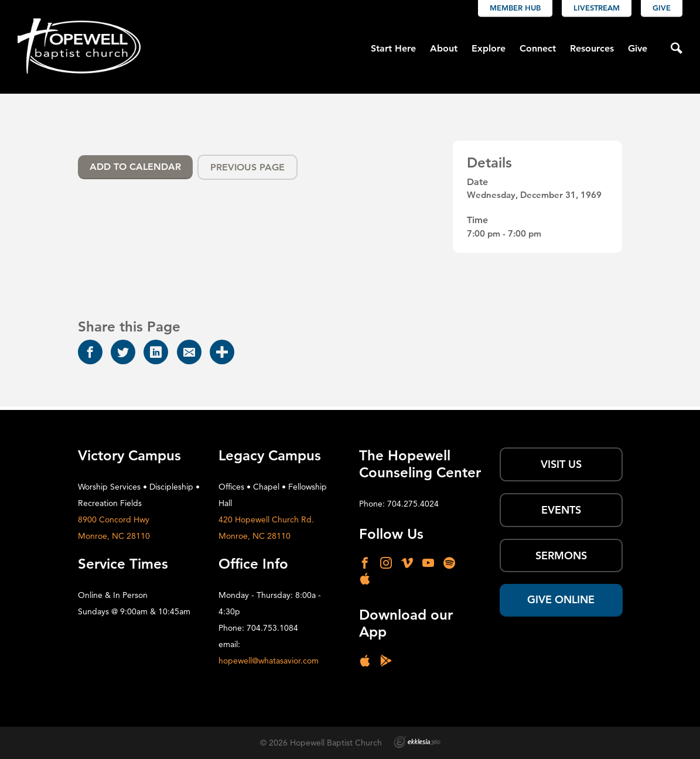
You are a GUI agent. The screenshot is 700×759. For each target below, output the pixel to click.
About (444, 48)
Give (662, 8)
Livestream (597, 8)
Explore (489, 48)
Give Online (561, 599)
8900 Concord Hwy (114, 519)
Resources (592, 48)
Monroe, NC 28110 (114, 536)
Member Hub (515, 8)
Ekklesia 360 (417, 742)
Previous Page (247, 167)
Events (561, 510)
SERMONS (561, 555)
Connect (538, 48)
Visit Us (561, 464)
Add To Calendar (135, 167)
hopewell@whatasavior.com (269, 661)
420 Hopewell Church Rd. (266, 519)
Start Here (393, 48)
